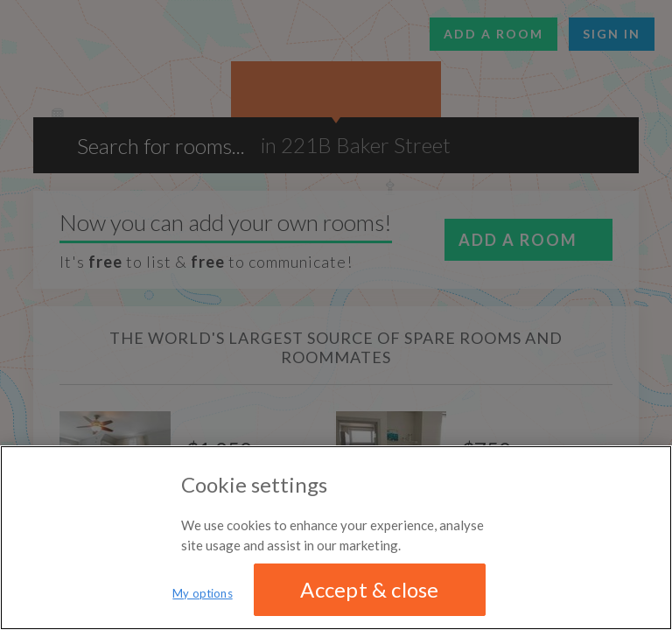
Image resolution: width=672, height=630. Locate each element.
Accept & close (369, 589)
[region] (336, 538)
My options (202, 593)
